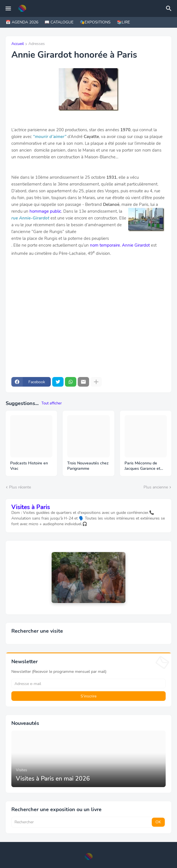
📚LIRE (123, 22)
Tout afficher (52, 403)
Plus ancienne (156, 487)
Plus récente (20, 487)
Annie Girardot (136, 245)
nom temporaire (105, 245)
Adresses (37, 44)
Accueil (18, 44)
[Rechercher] (170, 8)
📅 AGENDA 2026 (22, 22)
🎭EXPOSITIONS (95, 22)
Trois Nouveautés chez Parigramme (88, 466)
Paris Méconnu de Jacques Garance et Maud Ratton (142, 466)
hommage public (45, 211)
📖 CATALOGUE (59, 22)
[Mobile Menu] (8, 8)
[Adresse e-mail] (88, 684)
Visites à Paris (31, 507)
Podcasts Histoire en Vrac (29, 466)
